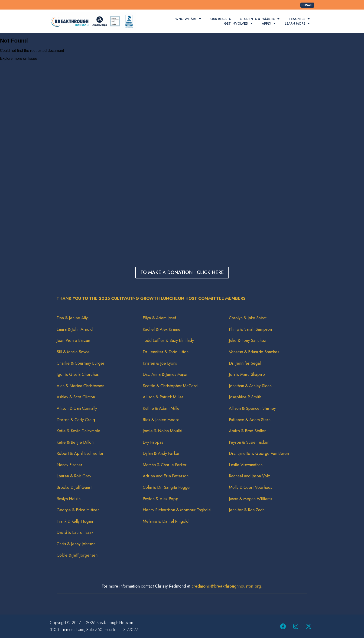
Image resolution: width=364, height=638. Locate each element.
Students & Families (260, 19)
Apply (269, 23)
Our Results (221, 19)
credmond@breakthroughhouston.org (226, 586)
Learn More (297, 23)
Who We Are (188, 19)
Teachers (299, 19)
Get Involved (238, 23)
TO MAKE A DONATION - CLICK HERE (182, 273)
